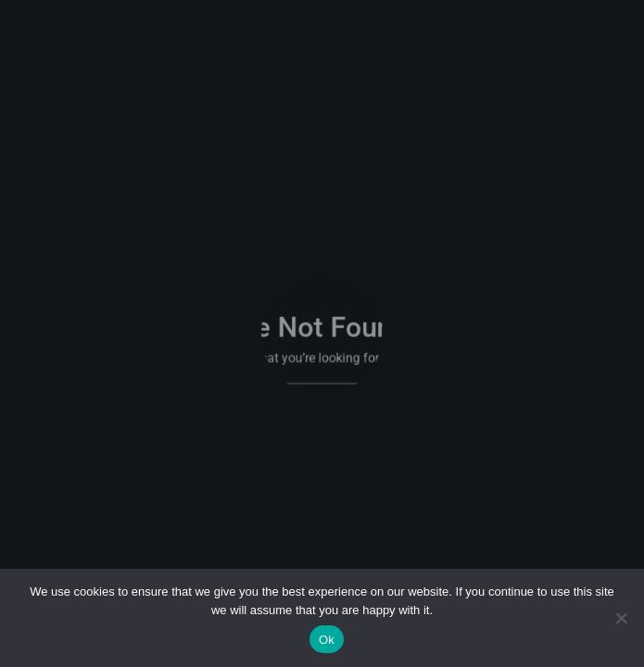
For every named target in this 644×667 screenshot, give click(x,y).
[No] (621, 618)
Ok (327, 640)
